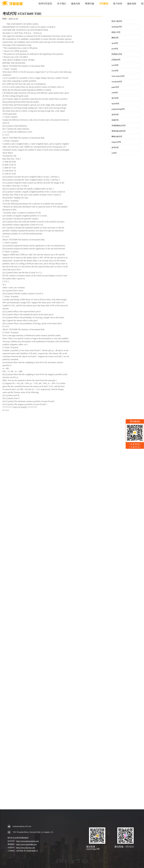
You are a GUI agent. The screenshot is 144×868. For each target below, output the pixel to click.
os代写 (114, 153)
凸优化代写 (116, 60)
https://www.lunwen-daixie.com (28, 841)
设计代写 (115, 98)
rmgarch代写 (116, 142)
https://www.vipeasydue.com (26, 844)
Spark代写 (115, 104)
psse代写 (115, 49)
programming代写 (118, 109)
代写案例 (104, 4)
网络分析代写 (117, 137)
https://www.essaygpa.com (26, 848)
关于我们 (62, 4)
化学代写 (115, 115)
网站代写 (115, 38)
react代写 (115, 65)
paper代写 (115, 87)
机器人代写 (116, 32)
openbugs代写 (117, 27)
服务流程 (132, 4)
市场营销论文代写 (119, 126)
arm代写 (115, 93)
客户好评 (118, 4)
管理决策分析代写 (119, 131)
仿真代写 (115, 120)
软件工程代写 (117, 21)
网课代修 (90, 4)
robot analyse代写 (118, 76)
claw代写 (115, 71)
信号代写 (115, 148)
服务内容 (76, 4)
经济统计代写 (117, 54)
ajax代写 (115, 43)
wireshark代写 (117, 82)
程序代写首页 (45, 4)
